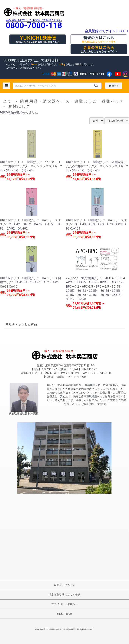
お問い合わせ (64, 614)
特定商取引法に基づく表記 (64, 595)
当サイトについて (64, 585)
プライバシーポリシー (64, 604)
